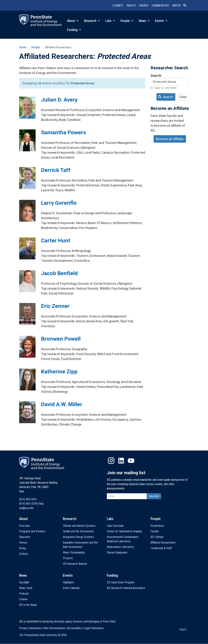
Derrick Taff (56, 170)
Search (156, 76)
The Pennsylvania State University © (43, 635)
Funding (74, 30)
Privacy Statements (30, 628)
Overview (24, 526)
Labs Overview (115, 526)
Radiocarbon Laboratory (120, 547)
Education (25, 537)
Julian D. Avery (59, 100)
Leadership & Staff (161, 548)
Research (92, 21)
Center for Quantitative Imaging (124, 531)
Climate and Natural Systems (79, 526)
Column (23, 599)
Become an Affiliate (170, 139)
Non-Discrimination (54, 628)
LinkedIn (121, 461)
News (144, 21)
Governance (157, 526)
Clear (183, 97)
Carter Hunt (56, 240)
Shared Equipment (117, 553)
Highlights (68, 582)
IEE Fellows (157, 537)
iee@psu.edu (26, 508)
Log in (183, 629)
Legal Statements (94, 628)
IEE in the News (28, 605)
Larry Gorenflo (59, 203)
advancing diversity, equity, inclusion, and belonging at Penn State (79, 621)
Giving (22, 548)
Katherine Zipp (59, 372)
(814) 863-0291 (28, 499)
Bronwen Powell (61, 339)
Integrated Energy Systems (78, 537)
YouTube (131, 461)
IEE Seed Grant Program (121, 582)
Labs (110, 21)
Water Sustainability (74, 553)
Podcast (24, 594)
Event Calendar (71, 588)
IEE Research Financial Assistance (126, 588)
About (73, 21)
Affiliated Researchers (163, 543)
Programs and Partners (32, 531)
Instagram (111, 461)
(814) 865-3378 (28, 504)
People (127, 21)
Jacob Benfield (59, 273)
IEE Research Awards (75, 564)
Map (22, 491)
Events (161, 21)
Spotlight (24, 582)
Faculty (155, 531)
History (23, 543)
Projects (68, 558)
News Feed (26, 588)
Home (23, 47)
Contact (24, 554)
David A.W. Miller (62, 404)
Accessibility (74, 628)
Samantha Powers (63, 132)
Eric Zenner (55, 306)
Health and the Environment (78, 531)
